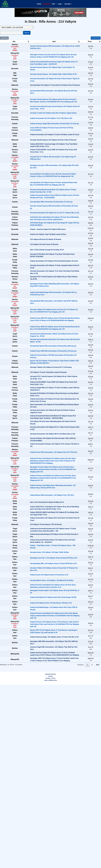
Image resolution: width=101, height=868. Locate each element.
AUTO (10, 59)
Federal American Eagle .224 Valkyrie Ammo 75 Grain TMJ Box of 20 (45, 810)
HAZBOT (10, 50)
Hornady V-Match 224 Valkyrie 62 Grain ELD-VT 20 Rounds (42, 458)
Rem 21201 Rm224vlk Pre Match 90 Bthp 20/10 (38, 628)
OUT (93, 94)
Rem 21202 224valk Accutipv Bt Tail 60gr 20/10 (38, 312)
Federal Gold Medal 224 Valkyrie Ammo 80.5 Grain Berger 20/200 (44, 762)
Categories (47, 4)
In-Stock (93, 46)
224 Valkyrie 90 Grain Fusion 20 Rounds (35, 304)
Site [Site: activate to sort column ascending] (9, 41)
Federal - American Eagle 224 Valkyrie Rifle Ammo (39, 281)
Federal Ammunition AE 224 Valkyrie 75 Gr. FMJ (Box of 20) (42, 136)
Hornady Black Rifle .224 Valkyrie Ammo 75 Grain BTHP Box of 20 (44, 714)
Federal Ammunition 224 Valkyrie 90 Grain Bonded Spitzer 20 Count (45, 328)
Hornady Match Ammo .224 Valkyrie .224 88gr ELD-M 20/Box (43, 738)
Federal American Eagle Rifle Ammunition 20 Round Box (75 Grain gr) (45, 144)
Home (39, 4)
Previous (81, 848)
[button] (54, 4)
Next (98, 848)
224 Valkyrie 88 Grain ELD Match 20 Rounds (36, 297)
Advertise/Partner (50, 858)
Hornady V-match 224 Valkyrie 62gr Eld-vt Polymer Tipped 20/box (44, 128)
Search (27, 33)
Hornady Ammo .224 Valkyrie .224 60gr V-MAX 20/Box (40, 699)
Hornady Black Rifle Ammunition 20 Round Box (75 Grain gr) (42, 242)
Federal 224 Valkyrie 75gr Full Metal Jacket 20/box (39, 289)
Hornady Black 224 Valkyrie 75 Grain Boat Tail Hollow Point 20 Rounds (46, 96)
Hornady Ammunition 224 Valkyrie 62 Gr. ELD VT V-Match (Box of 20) (45, 257)
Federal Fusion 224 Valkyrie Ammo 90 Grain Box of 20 (40, 730)
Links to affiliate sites (50, 864)
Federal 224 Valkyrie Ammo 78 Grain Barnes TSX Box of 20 (42, 769)
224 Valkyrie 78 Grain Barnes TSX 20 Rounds (37, 659)
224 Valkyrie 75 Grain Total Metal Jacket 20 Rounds (39, 466)
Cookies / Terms (50, 862)
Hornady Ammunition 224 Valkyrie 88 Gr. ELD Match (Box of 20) (43, 553)
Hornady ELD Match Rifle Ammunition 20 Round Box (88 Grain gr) (44, 427)
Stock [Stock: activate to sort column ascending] (92, 41)
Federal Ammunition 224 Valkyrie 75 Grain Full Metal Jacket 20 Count (45, 160)
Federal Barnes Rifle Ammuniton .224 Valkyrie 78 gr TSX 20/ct (43, 620)
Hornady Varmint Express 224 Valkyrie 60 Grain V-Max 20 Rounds (44, 168)
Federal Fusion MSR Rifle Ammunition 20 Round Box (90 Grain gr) (44, 435)
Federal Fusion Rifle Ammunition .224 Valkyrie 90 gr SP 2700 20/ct (45, 577)
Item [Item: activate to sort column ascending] (45, 41)
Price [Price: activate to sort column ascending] (77, 41)
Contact (50, 860)
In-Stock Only (96, 38)
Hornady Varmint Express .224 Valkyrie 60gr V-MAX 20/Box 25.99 (44, 80)
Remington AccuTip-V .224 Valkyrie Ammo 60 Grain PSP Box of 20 (44, 707)
